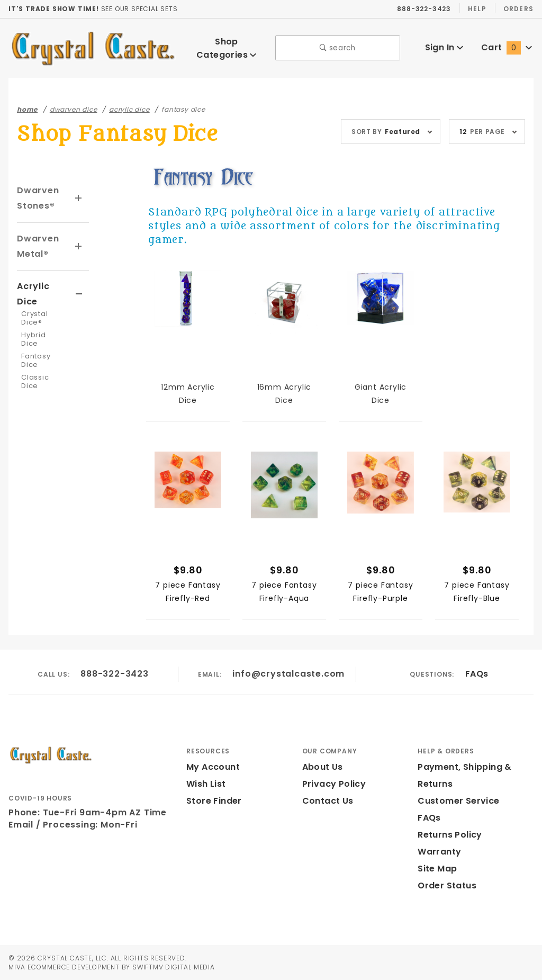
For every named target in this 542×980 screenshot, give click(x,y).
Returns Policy (449, 835)
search (338, 48)
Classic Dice (35, 381)
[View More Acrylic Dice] (79, 294)
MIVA (17, 967)
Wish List (206, 784)
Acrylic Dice (33, 294)
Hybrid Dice (33, 339)
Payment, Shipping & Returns (465, 775)
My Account (213, 767)
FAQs (476, 674)
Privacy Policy (333, 784)
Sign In (444, 47)
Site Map (437, 869)
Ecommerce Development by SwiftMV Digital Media (120, 967)
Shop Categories (227, 48)
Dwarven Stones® (38, 198)
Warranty (439, 852)
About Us (322, 767)
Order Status (446, 885)
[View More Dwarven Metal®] (79, 247)
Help (479, 9)
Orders (519, 9)
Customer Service (458, 801)
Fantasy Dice (36, 360)
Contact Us (327, 801)
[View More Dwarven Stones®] (79, 199)
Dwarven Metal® (38, 246)
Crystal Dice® (35, 318)
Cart (506, 47)
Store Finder (213, 801)
